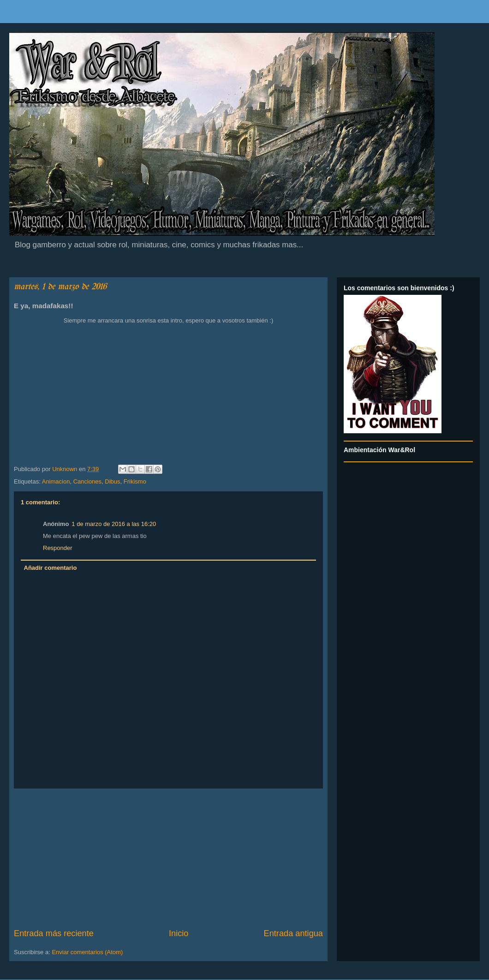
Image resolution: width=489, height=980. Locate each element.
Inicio (179, 933)
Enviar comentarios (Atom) (87, 952)
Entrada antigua (293, 933)
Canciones (87, 481)
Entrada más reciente (54, 933)
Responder (58, 548)
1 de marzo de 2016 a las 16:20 (114, 524)
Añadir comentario (51, 568)
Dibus (112, 481)
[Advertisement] (168, 858)
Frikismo (135, 481)
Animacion (56, 481)
